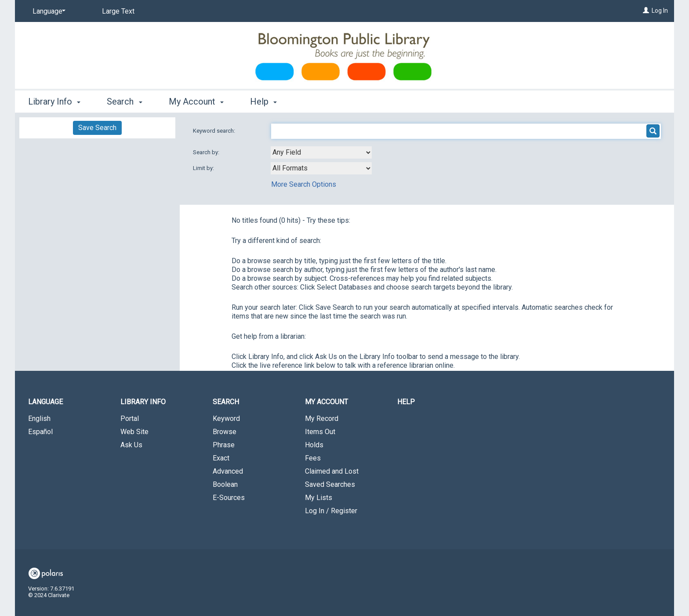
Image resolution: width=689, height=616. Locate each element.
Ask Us (131, 445)
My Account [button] (196, 101)
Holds (314, 445)
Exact (221, 458)
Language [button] (45, 402)
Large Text (118, 11)
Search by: (207, 152)
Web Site (134, 432)
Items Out (320, 432)
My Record (322, 419)
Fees (313, 458)
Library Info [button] (54, 101)
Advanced (228, 471)
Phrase (224, 445)
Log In (660, 11)
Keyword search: (215, 131)
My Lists (319, 498)
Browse (225, 432)
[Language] (47, 11)
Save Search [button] (97, 128)
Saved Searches (330, 484)
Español (40, 432)
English (39, 419)
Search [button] (124, 101)
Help (406, 402)
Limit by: (204, 168)
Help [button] (263, 101)
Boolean (225, 484)
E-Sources (229, 498)
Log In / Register (331, 511)
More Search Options (304, 184)
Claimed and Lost (332, 471)
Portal (130, 419)
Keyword (226, 419)
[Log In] (646, 11)
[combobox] (321, 152)
